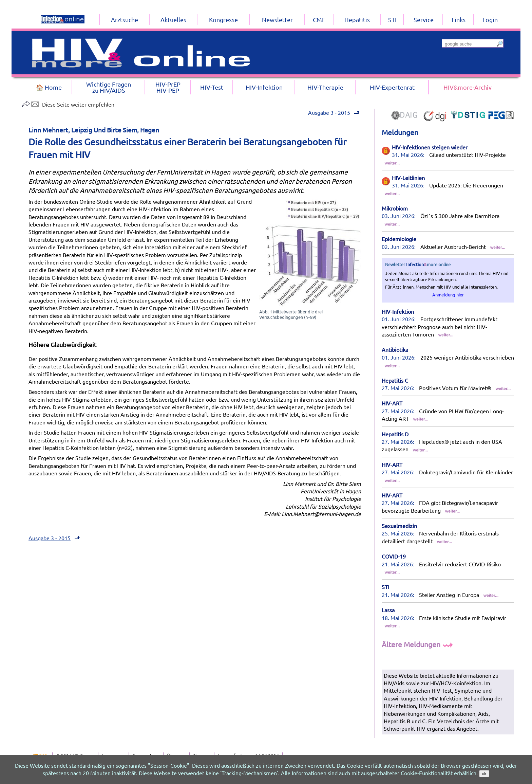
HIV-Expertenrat (392, 87)
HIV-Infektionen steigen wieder (430, 147)
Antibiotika (395, 349)
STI (385, 587)
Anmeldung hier (448, 295)
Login (490, 20)
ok (484, 774)
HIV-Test (212, 87)
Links (459, 20)
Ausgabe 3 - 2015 (329, 112)
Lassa (388, 610)
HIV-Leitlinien (408, 178)
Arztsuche (125, 20)
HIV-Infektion (398, 311)
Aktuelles (173, 20)
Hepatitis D (395, 434)
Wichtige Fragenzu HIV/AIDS (109, 87)
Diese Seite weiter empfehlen (68, 104)
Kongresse (223, 20)
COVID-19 (394, 556)
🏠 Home (49, 87)
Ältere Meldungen (418, 644)
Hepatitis (357, 20)
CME (319, 20)
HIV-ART (392, 403)
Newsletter (277, 20)
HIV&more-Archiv (468, 87)
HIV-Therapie (325, 87)
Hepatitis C (395, 380)
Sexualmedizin (399, 526)
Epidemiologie (399, 239)
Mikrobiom (395, 208)
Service (424, 20)
